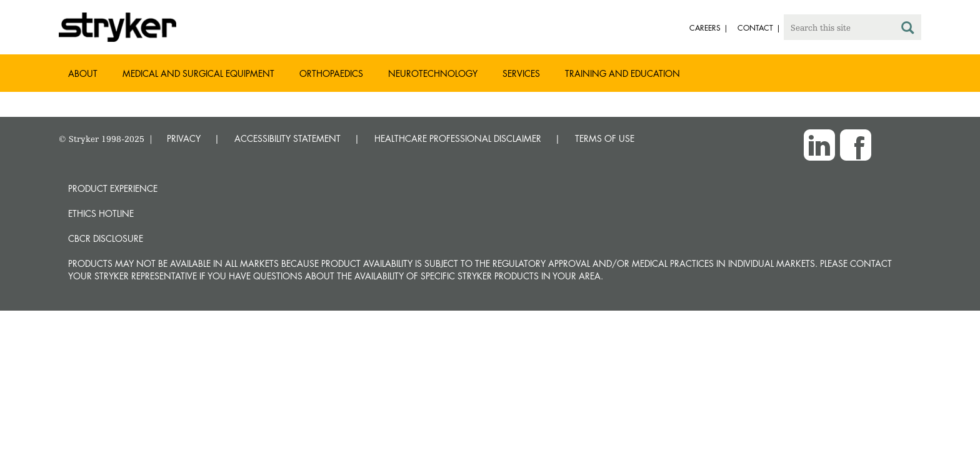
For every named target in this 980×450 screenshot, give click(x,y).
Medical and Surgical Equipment (198, 73)
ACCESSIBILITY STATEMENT (287, 138)
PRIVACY (184, 138)
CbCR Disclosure (106, 238)
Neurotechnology (433, 73)
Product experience (113, 188)
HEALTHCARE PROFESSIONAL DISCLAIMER (458, 138)
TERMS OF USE (605, 138)
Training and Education (622, 73)
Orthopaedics (331, 73)
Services (521, 73)
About (83, 73)
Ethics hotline (101, 213)
